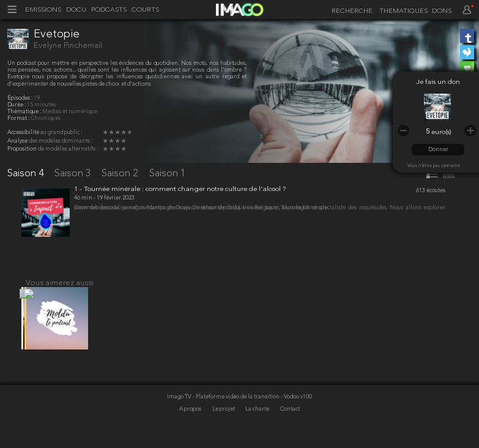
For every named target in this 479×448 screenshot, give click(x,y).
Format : (19, 118)
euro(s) (441, 133)
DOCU (76, 10)
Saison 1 (168, 174)
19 (37, 98)
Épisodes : (20, 98)
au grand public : (61, 133)
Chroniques (46, 118)
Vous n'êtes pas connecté (434, 166)
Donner (438, 150)
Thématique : (25, 112)
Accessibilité (24, 133)
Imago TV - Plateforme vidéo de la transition (224, 412)
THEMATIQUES (403, 11)
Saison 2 (121, 174)
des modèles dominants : (61, 141)
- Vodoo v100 (296, 412)
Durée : (17, 105)
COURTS (145, 10)
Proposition (23, 149)
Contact (290, 425)
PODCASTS (109, 10)
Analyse (18, 141)
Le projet (224, 425)
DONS (442, 11)
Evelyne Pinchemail (68, 46)
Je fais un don (438, 82)
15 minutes (41, 105)
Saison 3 (74, 174)
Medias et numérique (70, 112)
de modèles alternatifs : (68, 149)
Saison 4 (27, 174)
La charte (258, 425)
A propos (191, 425)
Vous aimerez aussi (60, 291)
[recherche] (351, 11)
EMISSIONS (43, 10)
